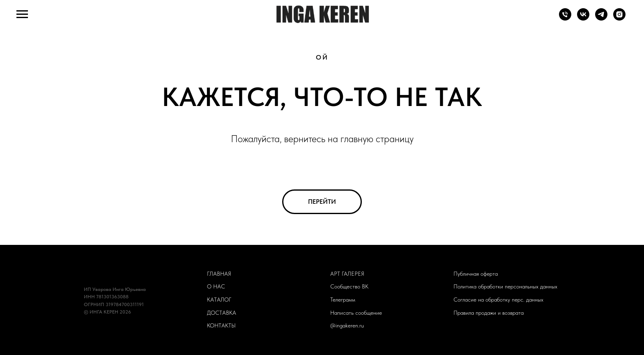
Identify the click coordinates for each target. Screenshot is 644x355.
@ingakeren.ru (347, 325)
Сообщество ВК (349, 286)
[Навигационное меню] (22, 14)
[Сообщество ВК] (583, 18)
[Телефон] (565, 18)
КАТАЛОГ (219, 300)
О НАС (216, 286)
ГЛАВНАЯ (219, 274)
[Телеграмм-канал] (601, 18)
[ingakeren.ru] (619, 18)
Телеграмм (343, 300)
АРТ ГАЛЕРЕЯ (347, 274)
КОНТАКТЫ (221, 325)
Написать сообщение (356, 313)
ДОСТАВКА (222, 313)
